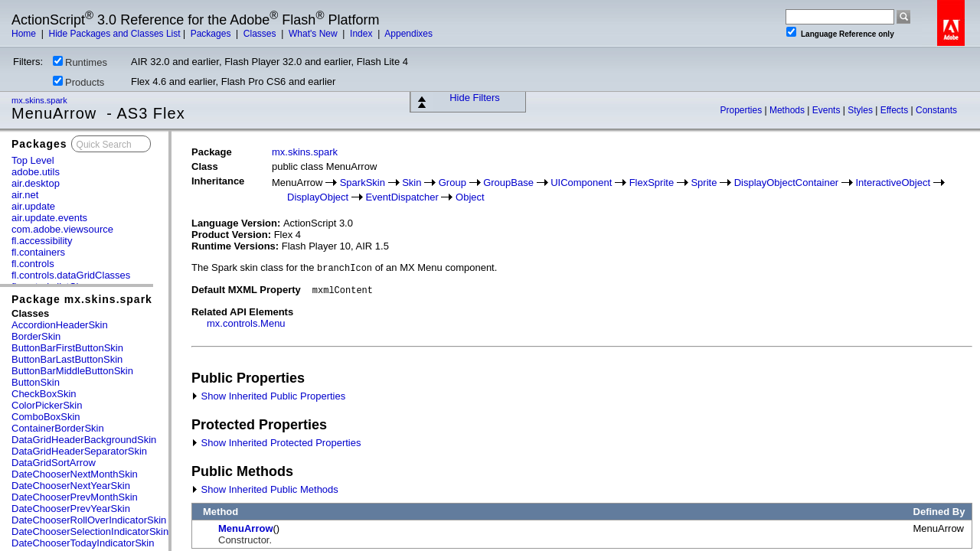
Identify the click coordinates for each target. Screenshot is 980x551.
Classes (261, 34)
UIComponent (581, 183)
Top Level (33, 160)
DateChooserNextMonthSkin (75, 474)
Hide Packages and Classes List (114, 34)
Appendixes (408, 34)
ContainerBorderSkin (58, 428)
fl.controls (33, 264)
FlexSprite (652, 183)
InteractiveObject (893, 183)
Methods (788, 110)
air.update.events (49, 218)
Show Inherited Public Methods (265, 489)
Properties (742, 110)
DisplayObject (318, 197)
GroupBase (508, 183)
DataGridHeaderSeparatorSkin (79, 451)
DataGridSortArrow (54, 463)
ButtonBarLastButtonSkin (67, 359)
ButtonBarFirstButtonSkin (67, 348)
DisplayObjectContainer (787, 183)
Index (363, 34)
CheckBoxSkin (44, 394)
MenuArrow (246, 528)
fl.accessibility (42, 241)
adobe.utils (36, 172)
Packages (212, 34)
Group (452, 183)
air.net (25, 195)
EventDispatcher (402, 197)
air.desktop (36, 183)
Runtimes (80, 62)
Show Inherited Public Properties (268, 396)
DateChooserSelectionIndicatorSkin (90, 531)
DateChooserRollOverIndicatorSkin (89, 520)
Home (25, 34)
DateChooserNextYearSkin (71, 486)
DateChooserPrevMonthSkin (75, 497)
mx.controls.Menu (246, 323)
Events (828, 110)
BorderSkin (36, 336)
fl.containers (38, 252)
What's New (314, 34)
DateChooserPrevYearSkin (71, 509)
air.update (33, 206)
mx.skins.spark (41, 100)
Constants (936, 110)
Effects (896, 110)
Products (78, 82)
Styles (861, 110)
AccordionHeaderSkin (60, 325)
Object (470, 197)
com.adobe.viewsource (62, 229)
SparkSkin (363, 183)
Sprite (704, 183)
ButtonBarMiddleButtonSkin (72, 371)
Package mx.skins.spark (82, 299)
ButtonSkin (36, 382)
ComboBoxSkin (46, 417)
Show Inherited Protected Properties (276, 443)
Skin (412, 183)
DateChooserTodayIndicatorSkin (83, 543)
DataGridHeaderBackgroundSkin (84, 440)
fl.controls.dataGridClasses (71, 275)
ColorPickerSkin (47, 405)
